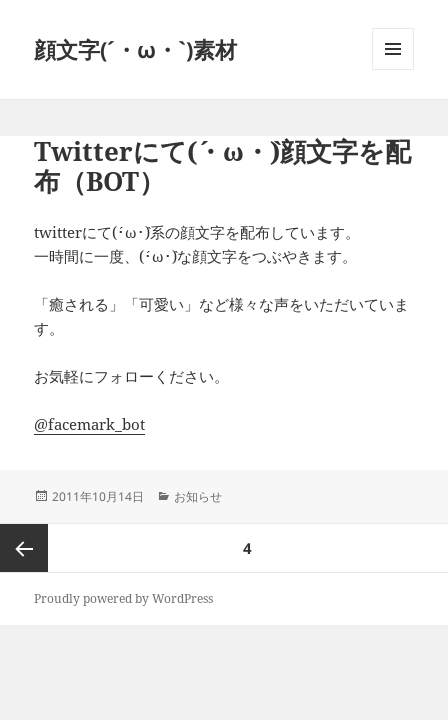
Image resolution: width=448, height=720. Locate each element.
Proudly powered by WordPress (123, 598)
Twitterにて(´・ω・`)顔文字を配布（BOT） (222, 166)
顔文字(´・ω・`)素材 (135, 49)
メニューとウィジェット (393, 69)
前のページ (24, 548)
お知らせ (198, 496)
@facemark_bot (89, 424)
